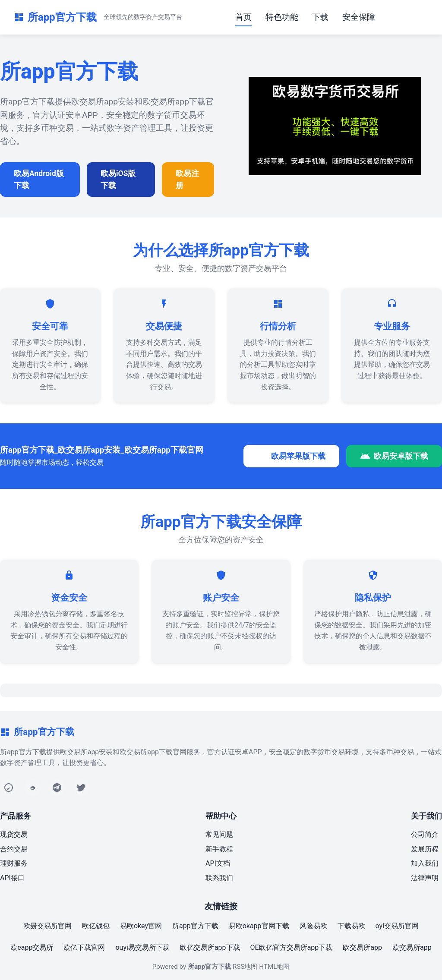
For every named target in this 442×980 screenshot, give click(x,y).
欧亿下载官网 (84, 947)
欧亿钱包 (96, 926)
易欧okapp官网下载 (259, 926)
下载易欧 (351, 926)
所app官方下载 (195, 926)
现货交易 (14, 834)
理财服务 (14, 863)
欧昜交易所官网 (47, 926)
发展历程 (425, 849)
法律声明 (425, 878)
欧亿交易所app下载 (210, 947)
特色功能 (282, 17)
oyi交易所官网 (397, 926)
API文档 (218, 863)
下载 (320, 17)
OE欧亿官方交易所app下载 (292, 947)
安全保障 (359, 17)
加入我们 (425, 863)
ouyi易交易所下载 (142, 947)
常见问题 (219, 834)
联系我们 (219, 878)
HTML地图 (274, 967)
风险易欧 (313, 926)
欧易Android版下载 (39, 180)
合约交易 (14, 849)
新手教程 (219, 849)
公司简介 (425, 834)
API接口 (12, 878)
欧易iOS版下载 (118, 180)
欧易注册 (187, 180)
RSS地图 (245, 967)
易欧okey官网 (141, 926)
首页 (243, 17)
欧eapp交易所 (32, 947)
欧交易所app (362, 947)
